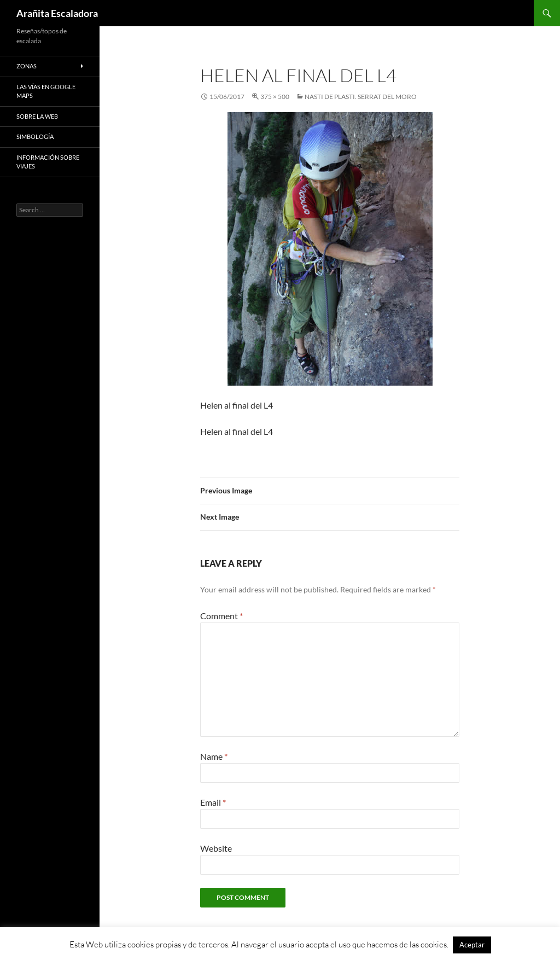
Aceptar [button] (472, 945)
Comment (221, 616)
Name (214, 756)
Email (213, 802)
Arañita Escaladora (57, 13)
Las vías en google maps (46, 91)
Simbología (35, 136)
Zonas (27, 66)
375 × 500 (275, 97)
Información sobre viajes (48, 162)
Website (216, 848)
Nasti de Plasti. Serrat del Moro (361, 97)
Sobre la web (37, 116)
